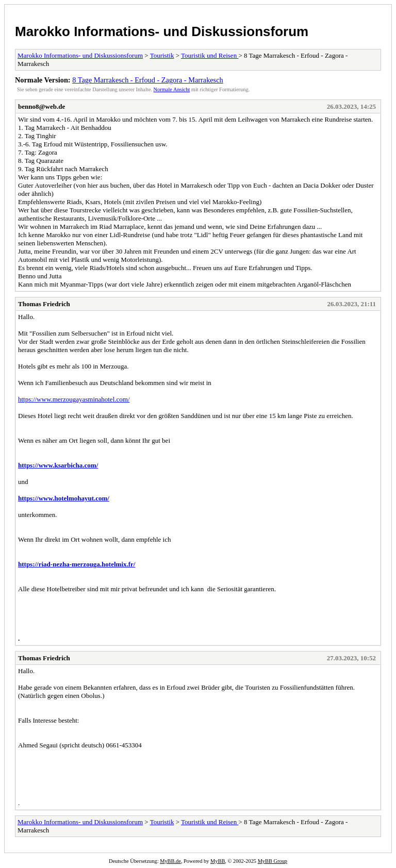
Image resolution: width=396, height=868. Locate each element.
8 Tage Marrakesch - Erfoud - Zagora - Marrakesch (147, 80)
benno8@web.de (42, 106)
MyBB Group (273, 861)
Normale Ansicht (172, 89)
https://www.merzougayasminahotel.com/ (74, 399)
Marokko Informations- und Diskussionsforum (162, 31)
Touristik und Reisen (210, 55)
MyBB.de (170, 861)
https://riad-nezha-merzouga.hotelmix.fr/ (77, 564)
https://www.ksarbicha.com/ (58, 465)
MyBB (218, 861)
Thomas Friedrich (44, 304)
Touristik (162, 55)
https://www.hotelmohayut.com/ (64, 498)
